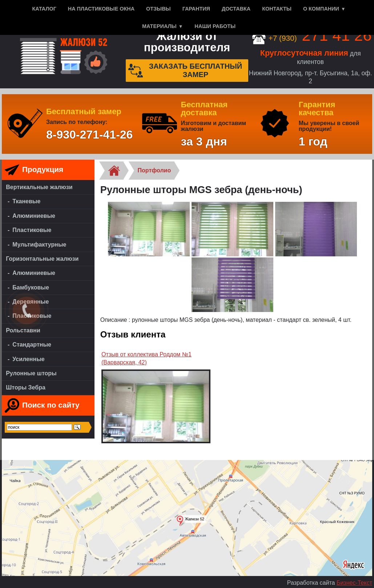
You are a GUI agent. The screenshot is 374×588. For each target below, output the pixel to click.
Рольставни (23, 330)
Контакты (277, 9)
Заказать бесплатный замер (185, 71)
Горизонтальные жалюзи (42, 259)
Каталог (44, 9)
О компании (321, 9)
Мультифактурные (39, 245)
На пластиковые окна (101, 9)
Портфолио (154, 170)
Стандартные (32, 345)
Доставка (236, 9)
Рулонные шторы (31, 373)
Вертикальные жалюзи (39, 187)
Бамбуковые (31, 287)
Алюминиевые (34, 216)
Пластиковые (32, 230)
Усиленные (28, 359)
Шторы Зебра (26, 387)
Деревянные (31, 302)
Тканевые (26, 201)
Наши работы (215, 26)
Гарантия (196, 9)
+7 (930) (312, 38)
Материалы (159, 26)
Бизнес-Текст (354, 583)
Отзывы (158, 9)
